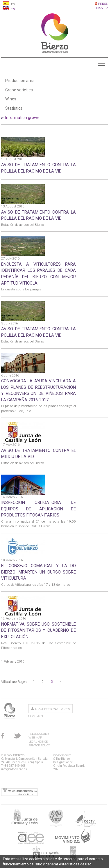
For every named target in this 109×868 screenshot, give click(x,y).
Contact (36, 716)
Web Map (35, 737)
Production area (20, 81)
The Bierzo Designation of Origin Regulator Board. (10, 711)
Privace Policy (39, 745)
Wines (11, 99)
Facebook (3, 736)
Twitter (17, 736)
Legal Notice (38, 742)
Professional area (53, 709)
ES (9, 4)
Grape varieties (19, 90)
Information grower (23, 118)
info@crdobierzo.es (14, 769)
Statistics (14, 108)
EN (9, 9)
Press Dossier (39, 734)
